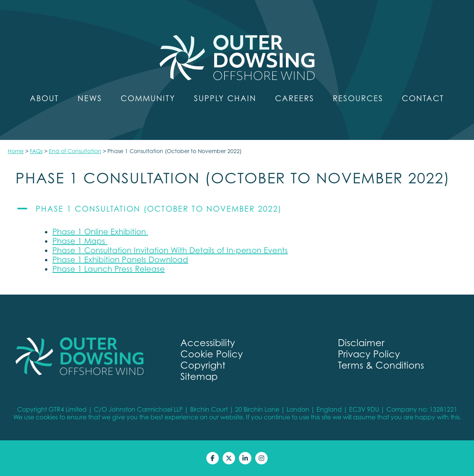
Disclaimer (361, 343)
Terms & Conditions (381, 365)
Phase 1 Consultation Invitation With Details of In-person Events (170, 250)
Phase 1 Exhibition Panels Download (120, 260)
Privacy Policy (369, 354)
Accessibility (208, 343)
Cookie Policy (212, 354)
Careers (295, 98)
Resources (358, 98)
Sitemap (199, 377)
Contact (423, 98)
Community (148, 98)
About (44, 98)
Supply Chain (225, 98)
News (90, 98)
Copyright (203, 365)
